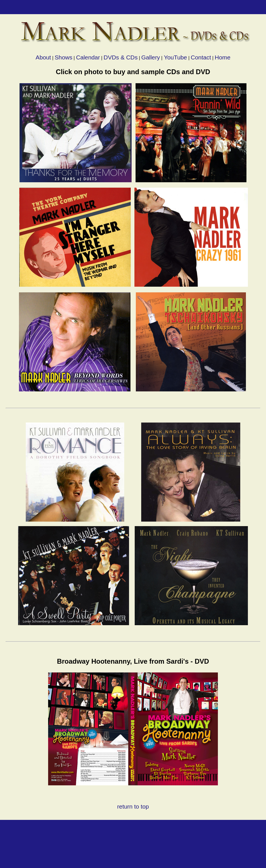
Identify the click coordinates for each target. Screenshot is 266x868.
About (43, 57)
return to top (133, 806)
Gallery (151, 57)
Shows (63, 57)
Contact (201, 57)
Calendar (88, 57)
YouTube (175, 57)
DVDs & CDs (121, 57)
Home (223, 57)
